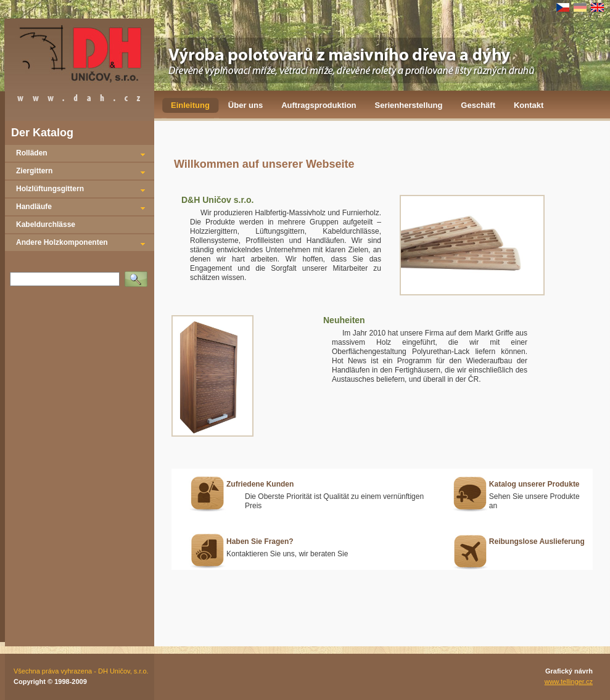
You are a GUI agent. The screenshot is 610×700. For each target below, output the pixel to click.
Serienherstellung (409, 105)
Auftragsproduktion (319, 105)
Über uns (245, 105)
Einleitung (190, 105)
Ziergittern (34, 171)
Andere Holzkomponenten (62, 242)
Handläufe (34, 207)
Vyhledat (138, 275)
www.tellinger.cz (569, 681)
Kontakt (529, 105)
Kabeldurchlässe (46, 224)
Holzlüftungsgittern (50, 189)
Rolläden (32, 153)
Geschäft (478, 105)
